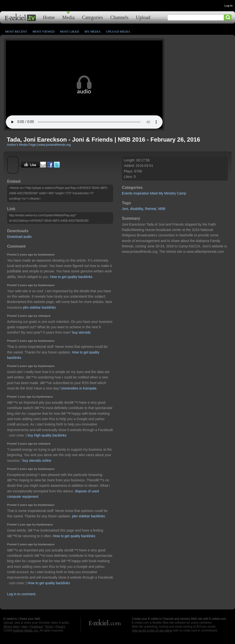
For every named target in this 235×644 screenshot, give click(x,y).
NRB (162, 209)
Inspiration (141, 193)
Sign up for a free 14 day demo (152, 631)
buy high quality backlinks (47, 435)
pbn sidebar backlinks (40, 307)
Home (49, 17)
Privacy (60, 627)
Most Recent (16, 31)
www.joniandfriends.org (55, 145)
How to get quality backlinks (71, 277)
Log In (229, 6)
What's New (11, 627)
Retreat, (151, 209)
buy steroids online (37, 461)
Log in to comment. (22, 594)
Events (127, 193)
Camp (182, 193)
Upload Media (118, 31)
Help (24, 627)
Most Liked (70, 31)
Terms (49, 627)
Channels (119, 17)
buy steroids (81, 332)
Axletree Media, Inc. (26, 631)
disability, (137, 209)
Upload (143, 17)
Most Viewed (44, 31)
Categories (93, 17)
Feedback (36, 627)
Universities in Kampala (79, 388)
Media (68, 17)
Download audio (19, 237)
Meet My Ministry (163, 193)
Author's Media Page (21, 145)
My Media (93, 31)
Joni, (126, 209)
